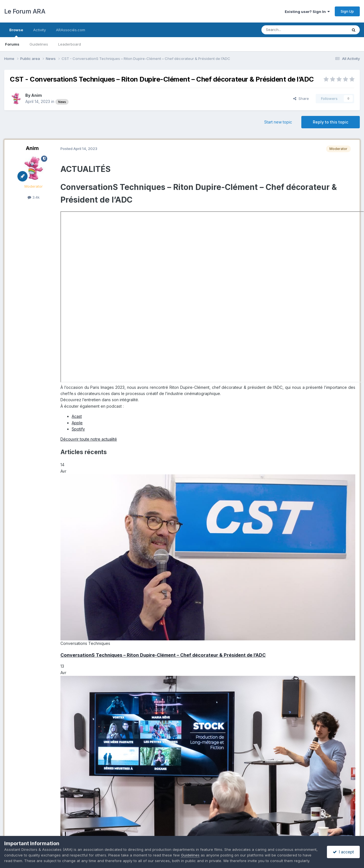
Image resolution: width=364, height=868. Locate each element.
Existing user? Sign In (307, 12)
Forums (12, 44)
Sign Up (347, 11)
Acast (77, 416)
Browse (16, 32)
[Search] (290, 30)
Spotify (78, 429)
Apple (77, 423)
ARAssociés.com (71, 30)
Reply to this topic (331, 122)
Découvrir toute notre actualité (89, 439)
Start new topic (278, 122)
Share (301, 98)
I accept (343, 852)
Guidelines (39, 44)
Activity (39, 30)
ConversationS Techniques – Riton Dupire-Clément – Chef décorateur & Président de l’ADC (163, 655)
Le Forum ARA (25, 11)
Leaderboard (70, 44)
